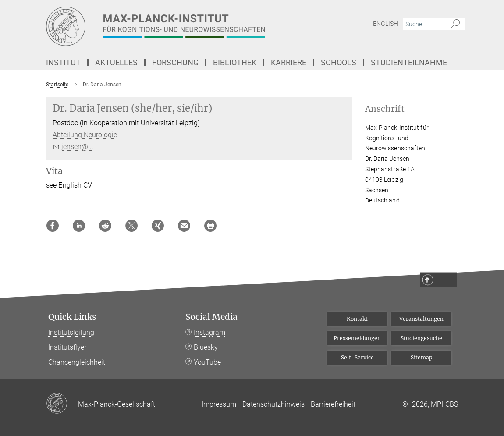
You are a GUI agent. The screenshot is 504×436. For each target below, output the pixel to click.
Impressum (219, 404)
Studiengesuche (421, 338)
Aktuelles (116, 62)
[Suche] (456, 24)
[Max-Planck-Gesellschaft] (62, 404)
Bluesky (206, 347)
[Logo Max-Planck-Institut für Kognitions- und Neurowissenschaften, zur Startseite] (210, 26)
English (385, 24)
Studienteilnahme (409, 62)
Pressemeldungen (357, 338)
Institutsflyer (67, 347)
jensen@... (77, 147)
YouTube (207, 362)
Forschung (175, 62)
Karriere (289, 62)
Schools (339, 62)
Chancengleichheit (77, 362)
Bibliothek (235, 62)
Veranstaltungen (421, 319)
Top (446, 280)
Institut (63, 62)
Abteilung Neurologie (85, 135)
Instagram (209, 332)
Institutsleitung (71, 332)
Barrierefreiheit (333, 404)
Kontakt (357, 319)
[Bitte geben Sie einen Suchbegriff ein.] (424, 24)
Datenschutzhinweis (273, 404)
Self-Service (357, 357)
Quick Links (72, 317)
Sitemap (422, 357)
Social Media (211, 317)
